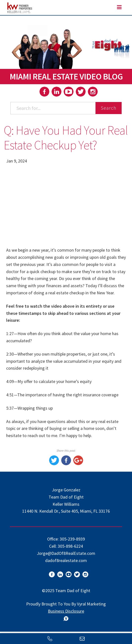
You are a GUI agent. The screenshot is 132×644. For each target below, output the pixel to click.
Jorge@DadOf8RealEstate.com (66, 553)
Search (109, 108)
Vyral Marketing (91, 604)
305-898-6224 (70, 546)
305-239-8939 (72, 539)
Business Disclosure (66, 611)
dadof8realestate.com (66, 560)
